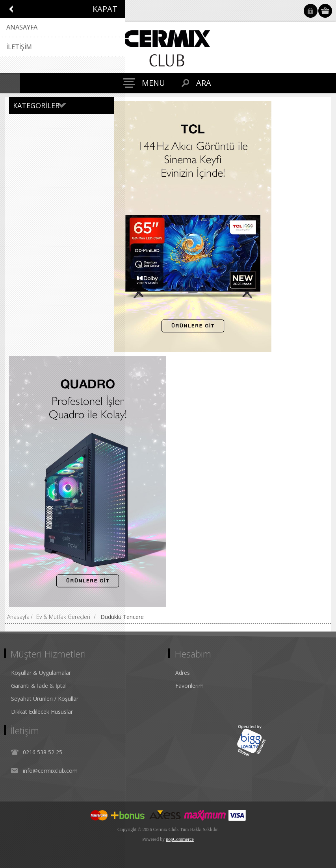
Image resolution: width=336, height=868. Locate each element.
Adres (183, 673)
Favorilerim (189, 686)
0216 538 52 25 (43, 752)
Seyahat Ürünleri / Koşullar (45, 699)
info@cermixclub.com (50, 771)
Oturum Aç (311, 11)
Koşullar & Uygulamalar (41, 673)
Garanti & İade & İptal (39, 686)
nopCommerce (180, 839)
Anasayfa (18, 617)
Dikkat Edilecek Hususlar (42, 712)
